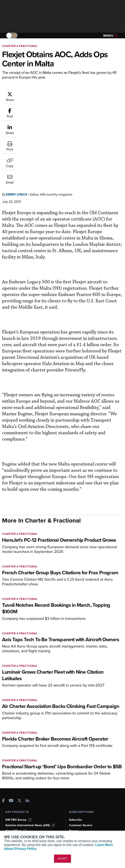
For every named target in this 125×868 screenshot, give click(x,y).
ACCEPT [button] (62, 859)
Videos (10, 808)
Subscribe (75, 737)
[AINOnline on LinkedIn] (27, 718)
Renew (73, 748)
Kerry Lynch (17, 112)
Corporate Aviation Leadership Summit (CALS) (31, 766)
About (73, 791)
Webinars (11, 813)
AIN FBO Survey (18, 737)
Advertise (78, 813)
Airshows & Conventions (21, 819)
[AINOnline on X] (19, 718)
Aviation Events (16, 824)
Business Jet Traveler (22, 754)
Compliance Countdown (21, 830)
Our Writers (77, 797)
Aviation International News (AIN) (30, 743)
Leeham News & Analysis (24, 774)
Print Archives (15, 791)
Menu (110, 36)
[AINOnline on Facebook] (3, 718)
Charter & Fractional (20, 46)
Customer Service (81, 743)
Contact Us (76, 808)
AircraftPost (16, 748)
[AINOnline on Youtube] (11, 718)
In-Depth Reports (16, 802)
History (74, 802)
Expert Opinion (15, 797)
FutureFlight (13, 759)
